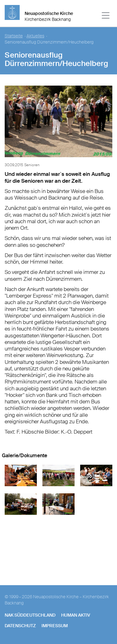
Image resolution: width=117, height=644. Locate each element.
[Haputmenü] (106, 16)
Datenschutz (20, 626)
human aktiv (76, 615)
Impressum (55, 626)
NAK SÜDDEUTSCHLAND (30, 615)
